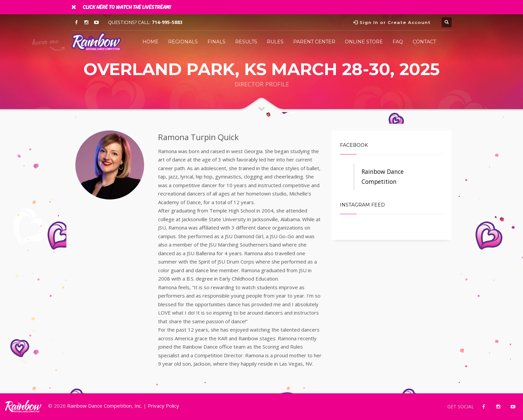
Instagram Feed (362, 205)
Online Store (364, 42)
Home (150, 42)
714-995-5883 (167, 22)
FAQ (398, 42)
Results (246, 42)
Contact (424, 42)
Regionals (183, 42)
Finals (216, 42)
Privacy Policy (163, 406)
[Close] (74, 7)
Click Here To (127, 7)
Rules (275, 42)
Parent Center (314, 42)
